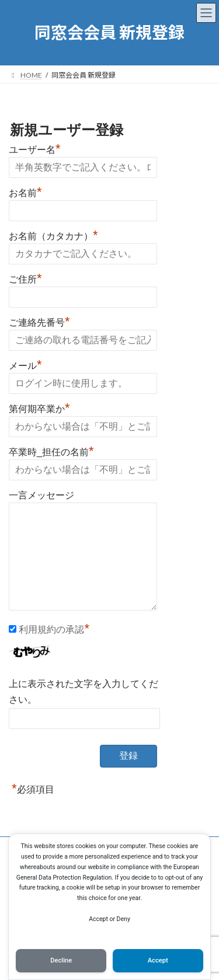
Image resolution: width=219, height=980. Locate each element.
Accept (158, 960)
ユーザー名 (35, 148)
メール (25, 364)
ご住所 (25, 278)
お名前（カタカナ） (53, 235)
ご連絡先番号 (39, 321)
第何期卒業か (39, 407)
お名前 (25, 191)
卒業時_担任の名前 (51, 451)
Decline (61, 960)
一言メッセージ (41, 495)
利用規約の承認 (51, 629)
